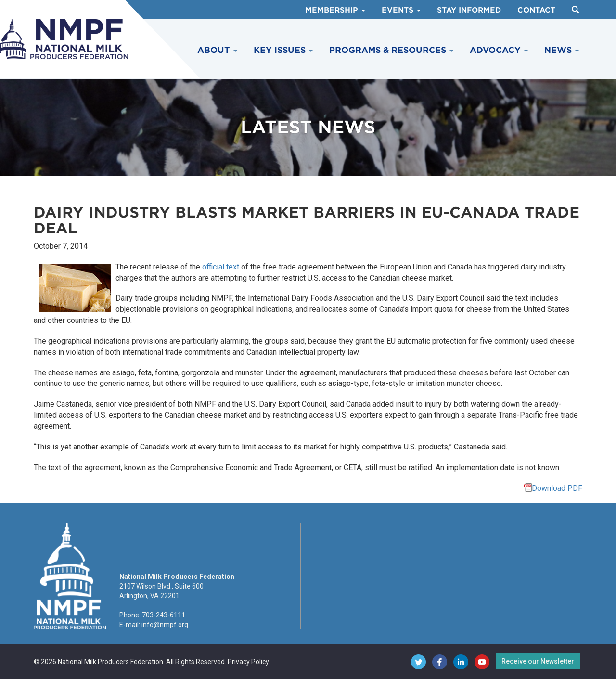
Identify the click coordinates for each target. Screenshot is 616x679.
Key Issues (283, 50)
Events (401, 10)
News (562, 50)
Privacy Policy (248, 662)
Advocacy (499, 50)
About (217, 50)
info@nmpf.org (165, 625)
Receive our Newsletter (538, 661)
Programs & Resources (391, 50)
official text (221, 267)
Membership (335, 10)
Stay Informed (469, 10)
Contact (536, 10)
